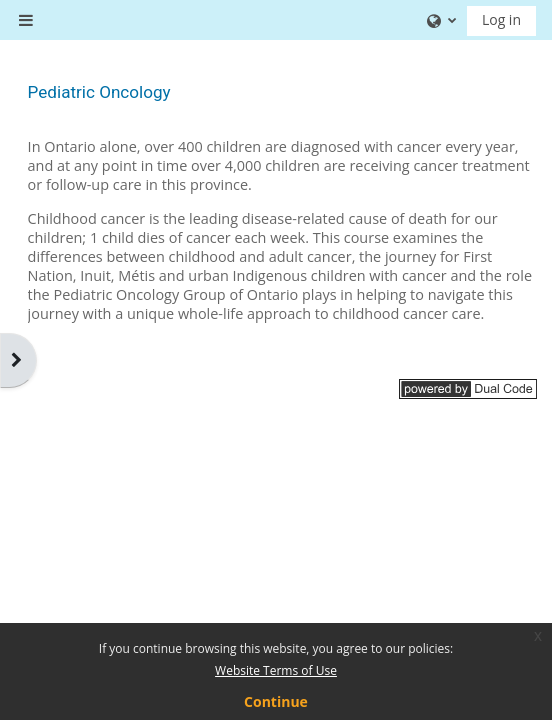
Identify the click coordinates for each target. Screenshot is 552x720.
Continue (276, 701)
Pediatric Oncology (99, 92)
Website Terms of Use (276, 670)
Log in (501, 19)
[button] (439, 20)
